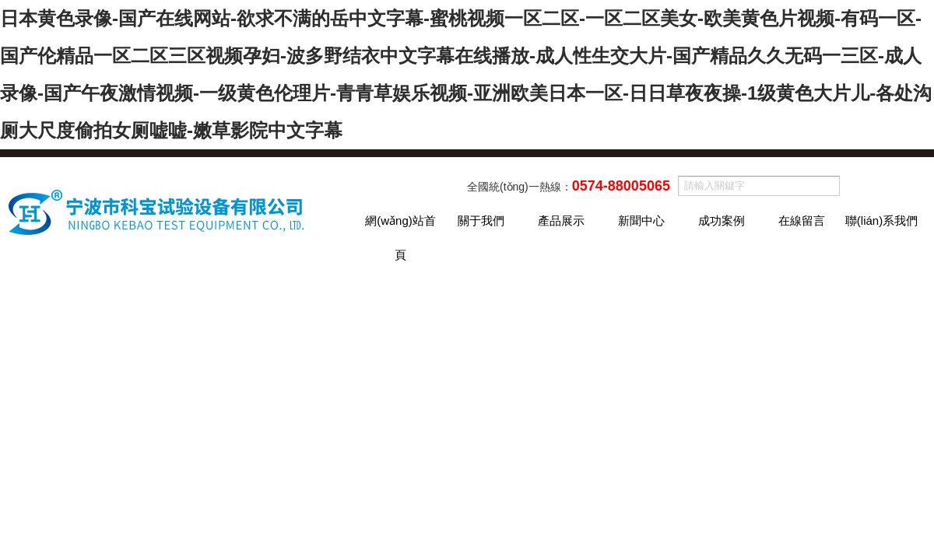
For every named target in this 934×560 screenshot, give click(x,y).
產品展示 (561, 220)
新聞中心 (641, 220)
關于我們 (481, 220)
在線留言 (802, 220)
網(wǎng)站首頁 (400, 226)
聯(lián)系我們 (881, 220)
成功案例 (722, 220)
